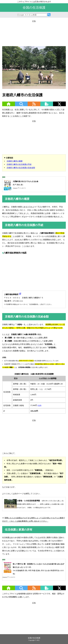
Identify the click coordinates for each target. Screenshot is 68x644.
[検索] (49, 15)
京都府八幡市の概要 (15, 161)
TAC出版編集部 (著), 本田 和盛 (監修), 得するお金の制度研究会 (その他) (33, 570)
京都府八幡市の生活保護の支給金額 (21, 168)
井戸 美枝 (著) (20, 185)
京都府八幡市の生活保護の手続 (19, 164)
